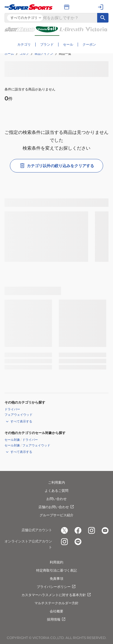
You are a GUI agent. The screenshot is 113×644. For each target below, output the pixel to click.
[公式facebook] (78, 530)
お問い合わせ (56, 499)
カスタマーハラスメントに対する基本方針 (56, 595)
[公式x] (64, 530)
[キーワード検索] (103, 18)
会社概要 (56, 611)
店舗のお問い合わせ (56, 507)
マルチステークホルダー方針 (56, 603)
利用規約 (56, 562)
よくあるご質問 (56, 491)
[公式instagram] (92, 530)
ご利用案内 (56, 482)
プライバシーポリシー (56, 587)
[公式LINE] (78, 542)
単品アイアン (44, 54)
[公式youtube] (105, 530)
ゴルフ (24, 54)
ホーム (9, 54)
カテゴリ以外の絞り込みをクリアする (56, 166)
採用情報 (56, 619)
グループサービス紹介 (56, 515)
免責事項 (56, 578)
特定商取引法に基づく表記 (56, 570)
